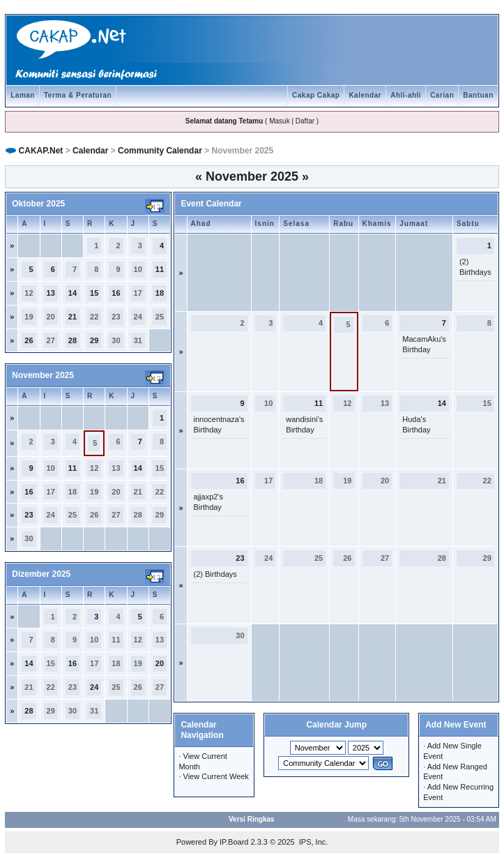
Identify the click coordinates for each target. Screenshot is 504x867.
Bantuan (478, 95)
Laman (23, 95)
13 (51, 293)
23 (29, 515)
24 (94, 687)
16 (116, 293)
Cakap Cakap (316, 95)
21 (72, 317)
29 (94, 340)
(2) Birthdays (215, 574)
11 (160, 269)
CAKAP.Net (41, 151)
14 (72, 293)
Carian (442, 95)
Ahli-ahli (406, 95)
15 (94, 293)
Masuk (279, 121)
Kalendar (365, 95)
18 (160, 293)
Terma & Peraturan (78, 95)
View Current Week (216, 776)
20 (160, 663)
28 (72, 340)
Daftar (305, 121)
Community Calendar (160, 151)
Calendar (90, 151)
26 (29, 340)
